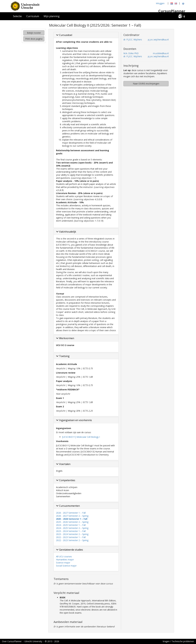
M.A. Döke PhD (131, 53)
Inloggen (160, 3)
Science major (63, 563)
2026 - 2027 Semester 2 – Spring (72, 516)
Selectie (17, 16)
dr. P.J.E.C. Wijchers (133, 40)
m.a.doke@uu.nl (161, 53)
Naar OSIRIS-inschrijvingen (146, 84)
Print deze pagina (34, 39)
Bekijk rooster (34, 33)
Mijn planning (52, 16)
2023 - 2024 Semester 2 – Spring (72, 534)
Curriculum (33, 16)
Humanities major (65, 560)
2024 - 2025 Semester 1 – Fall (71, 525)
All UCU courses (64, 556)
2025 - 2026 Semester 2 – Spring (72, 522)
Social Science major (66, 566)
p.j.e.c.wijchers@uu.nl (158, 40)
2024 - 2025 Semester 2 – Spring (72, 528)
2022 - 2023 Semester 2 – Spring (72, 540)
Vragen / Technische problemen (178, 641)
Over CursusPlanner (12, 641)
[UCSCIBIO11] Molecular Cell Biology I (81, 437)
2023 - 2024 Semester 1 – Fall (71, 531)
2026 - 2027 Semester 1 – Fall (71, 513)
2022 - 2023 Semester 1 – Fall (71, 537)
